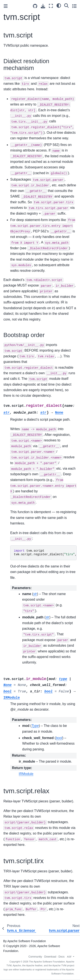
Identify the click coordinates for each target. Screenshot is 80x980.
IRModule (26, 774)
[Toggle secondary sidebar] (74, 6)
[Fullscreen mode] (51, 6)
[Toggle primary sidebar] (6, 6)
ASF (70, 957)
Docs (62, 957)
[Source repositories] (35, 6)
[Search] (66, 5)
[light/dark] (59, 5)
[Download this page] (43, 6)
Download (50, 957)
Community (35, 957)
